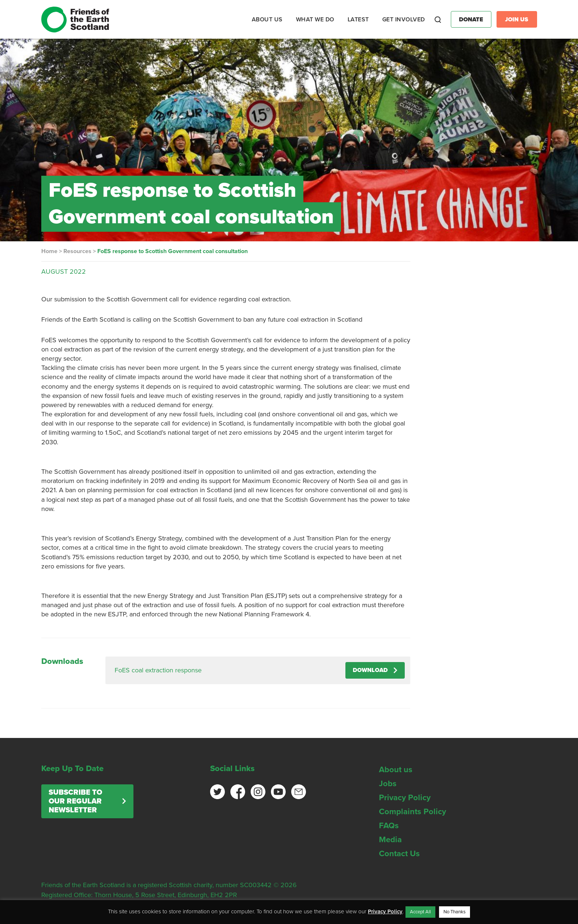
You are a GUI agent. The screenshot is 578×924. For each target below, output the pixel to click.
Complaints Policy (412, 812)
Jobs (388, 784)
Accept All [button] (420, 912)
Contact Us (399, 854)
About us (396, 770)
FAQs (389, 826)
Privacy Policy (405, 798)
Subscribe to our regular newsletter (75, 801)
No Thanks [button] (455, 912)
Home (49, 251)
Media (390, 840)
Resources (77, 251)
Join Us (517, 20)
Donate (471, 20)
